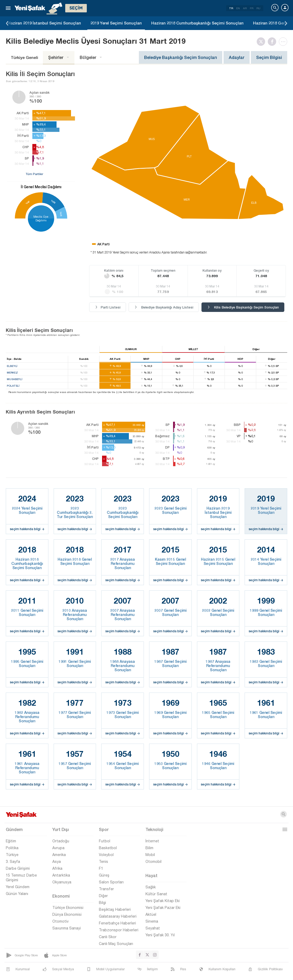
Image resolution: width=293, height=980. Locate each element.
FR (252, 8)
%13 (61, 214)
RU (258, 8)
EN (238, 8)
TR (231, 8)
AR (245, 8)
